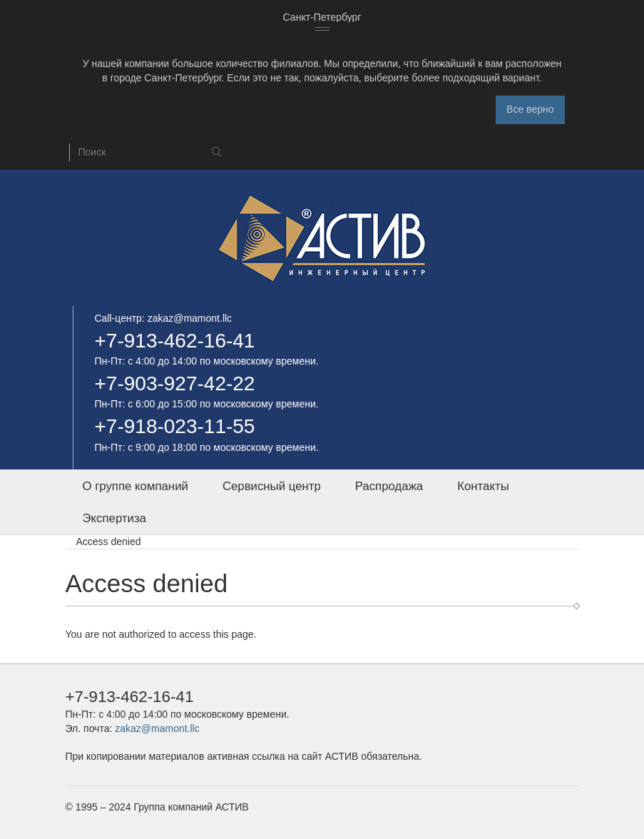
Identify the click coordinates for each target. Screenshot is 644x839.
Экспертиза (114, 518)
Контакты (483, 486)
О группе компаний (136, 486)
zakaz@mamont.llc (190, 318)
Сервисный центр (272, 486)
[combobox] (322, 18)
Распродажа (389, 486)
